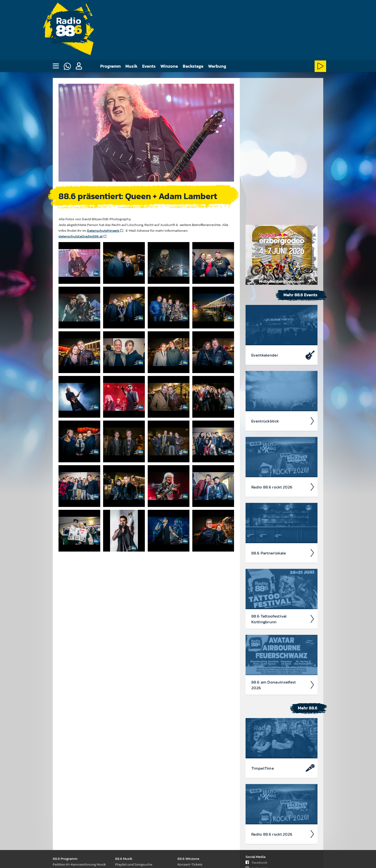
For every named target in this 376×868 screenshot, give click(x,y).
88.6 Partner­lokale (283, 412)
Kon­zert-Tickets (190, 864)
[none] (56, 66)
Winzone (169, 66)
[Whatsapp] (67, 66)
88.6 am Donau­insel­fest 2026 (283, 544)
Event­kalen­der (283, 214)
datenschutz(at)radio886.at (81, 236)
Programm (110, 66)
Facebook (256, 862)
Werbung (217, 66)
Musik (131, 66)
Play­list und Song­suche (134, 864)
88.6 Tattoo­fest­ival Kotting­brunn (283, 478)
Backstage (193, 66)
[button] (79, 66)
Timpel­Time (283, 627)
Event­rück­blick (283, 280)
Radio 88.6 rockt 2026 (283, 346)
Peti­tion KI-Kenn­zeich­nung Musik (79, 864)
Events (149, 66)
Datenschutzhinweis (103, 230)
